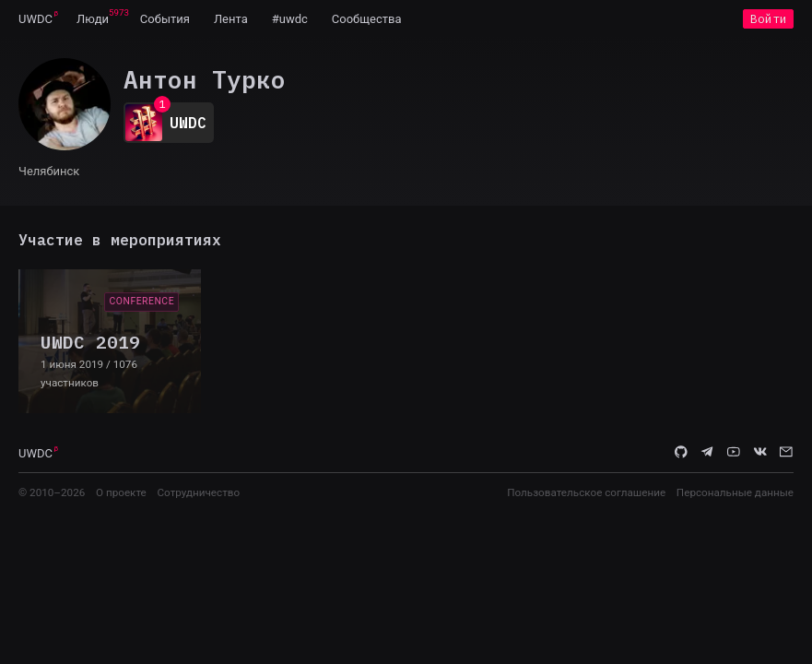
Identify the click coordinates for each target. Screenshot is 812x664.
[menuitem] (35, 18)
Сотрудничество (198, 492)
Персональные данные (735, 492)
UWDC (35, 19)
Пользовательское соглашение (586, 492)
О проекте (121, 492)
